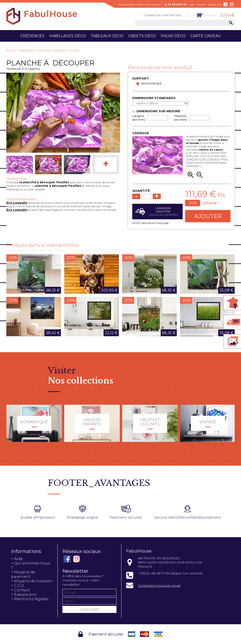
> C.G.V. (18, 586)
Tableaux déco (107, 36)
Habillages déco (68, 36)
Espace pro (215, 5)
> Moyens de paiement (23, 574)
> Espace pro (24, 594)
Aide (192, 5)
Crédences (32, 36)
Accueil (11, 50)
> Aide (17, 559)
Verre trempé (151, 83)
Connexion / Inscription (162, 15)
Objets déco (142, 36)
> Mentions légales (30, 599)
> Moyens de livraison (32, 581)
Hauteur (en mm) (181, 118)
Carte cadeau (206, 36)
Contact (201, 5)
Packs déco (173, 36)
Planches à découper (52, 50)
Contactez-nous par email (159, 585)
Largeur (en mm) (139, 118)
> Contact (21, 590)
